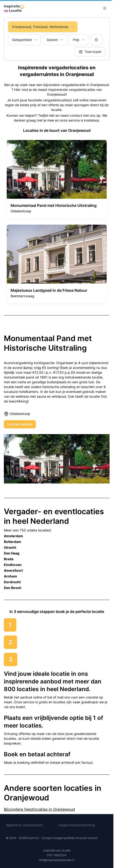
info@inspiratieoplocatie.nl (57, 860)
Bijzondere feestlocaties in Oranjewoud (39, 809)
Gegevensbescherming (77, 825)
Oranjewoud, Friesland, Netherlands (43, 27)
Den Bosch (13, 588)
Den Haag (12, 553)
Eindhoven (13, 565)
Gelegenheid (25, 40)
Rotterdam (12, 542)
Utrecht (10, 547)
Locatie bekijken (20, 424)
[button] (57, 179)
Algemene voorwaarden (24, 825)
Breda (9, 559)
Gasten (55, 40)
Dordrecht (12, 582)
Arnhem (10, 576)
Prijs (79, 40)
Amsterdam (13, 536)
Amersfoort (13, 570)
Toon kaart (90, 52)
